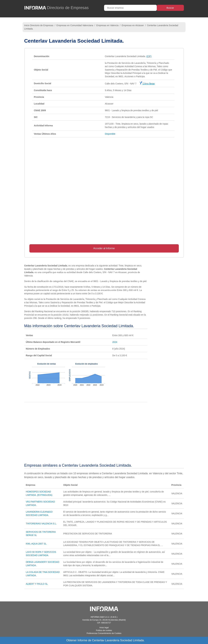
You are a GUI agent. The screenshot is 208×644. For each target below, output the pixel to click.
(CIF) (149, 56)
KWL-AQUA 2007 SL (36, 544)
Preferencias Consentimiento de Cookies (104, 633)
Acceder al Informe (104, 248)
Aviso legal (104, 628)
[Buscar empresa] (130, 8)
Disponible (110, 134)
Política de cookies (104, 630)
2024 (115, 342)
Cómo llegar (147, 84)
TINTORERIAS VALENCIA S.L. (41, 524)
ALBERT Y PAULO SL (37, 584)
